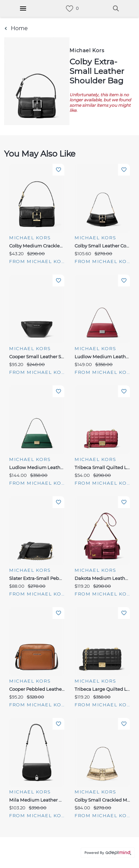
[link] (69, 9)
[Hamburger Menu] (23, 8)
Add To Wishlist (58, 170)
